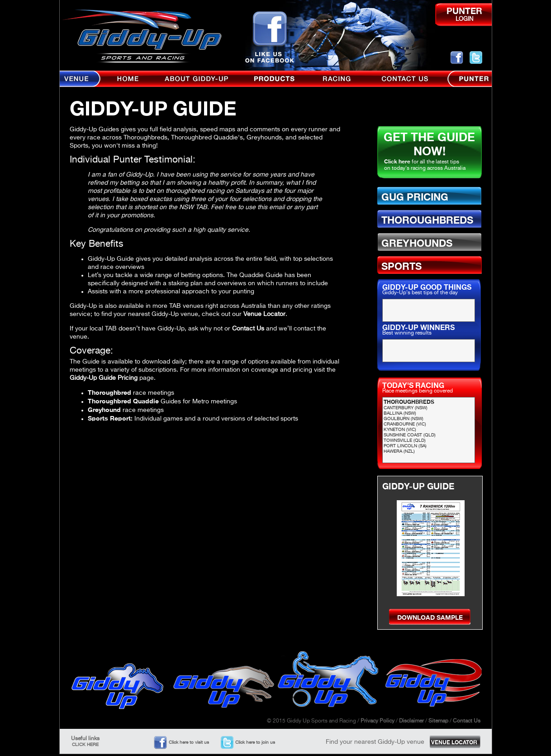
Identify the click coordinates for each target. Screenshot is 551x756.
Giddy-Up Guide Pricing (104, 378)
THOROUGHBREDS (427, 220)
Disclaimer (411, 721)
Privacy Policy (378, 721)
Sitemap (438, 721)
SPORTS (401, 266)
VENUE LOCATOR (454, 742)
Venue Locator (264, 314)
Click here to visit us (189, 742)
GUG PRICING (415, 197)
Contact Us (248, 329)
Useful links (85, 742)
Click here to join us (255, 742)
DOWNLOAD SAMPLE (430, 617)
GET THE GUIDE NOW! (429, 144)
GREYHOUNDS (417, 243)
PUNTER (464, 11)
